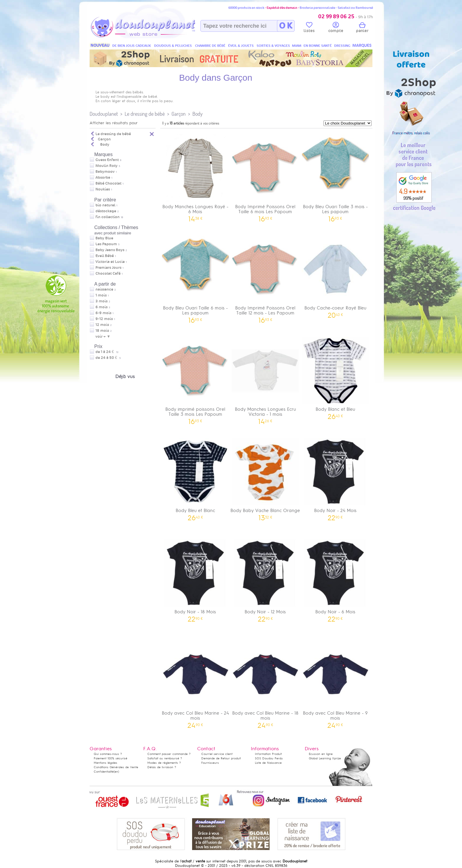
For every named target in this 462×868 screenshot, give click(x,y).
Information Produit (268, 754)
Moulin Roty (107, 166)
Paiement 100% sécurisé (110, 758)
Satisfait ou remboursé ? (165, 758)
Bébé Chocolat (108, 183)
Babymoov (105, 172)
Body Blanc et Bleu (335, 376)
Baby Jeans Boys (110, 250)
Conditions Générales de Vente (116, 767)
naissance (104, 289)
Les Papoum (106, 244)
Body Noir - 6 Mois (335, 579)
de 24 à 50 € (108, 358)
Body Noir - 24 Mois (335, 477)
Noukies (103, 189)
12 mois (102, 325)
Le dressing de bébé (145, 114)
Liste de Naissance (268, 763)
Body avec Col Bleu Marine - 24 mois (195, 683)
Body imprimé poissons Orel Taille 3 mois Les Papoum (195, 379)
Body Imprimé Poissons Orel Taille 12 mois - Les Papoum (265, 277)
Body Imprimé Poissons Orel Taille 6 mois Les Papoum (265, 176)
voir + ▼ (103, 337)
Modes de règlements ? (164, 763)
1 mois (101, 295)
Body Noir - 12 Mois (265, 579)
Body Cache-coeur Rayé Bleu (335, 275)
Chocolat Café (108, 274)
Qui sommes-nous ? (108, 754)
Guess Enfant (107, 160)
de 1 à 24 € (107, 352)
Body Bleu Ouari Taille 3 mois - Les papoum (335, 176)
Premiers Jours (108, 268)
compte (336, 28)
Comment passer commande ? (169, 754)
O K (286, 26)
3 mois (102, 301)
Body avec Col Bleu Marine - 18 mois (265, 683)
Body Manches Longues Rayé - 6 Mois (195, 176)
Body (198, 114)
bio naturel (105, 205)
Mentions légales (105, 763)
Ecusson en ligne (321, 754)
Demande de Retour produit (221, 758)
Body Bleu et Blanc (195, 477)
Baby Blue (104, 238)
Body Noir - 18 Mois (195, 579)
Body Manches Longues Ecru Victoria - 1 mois (265, 379)
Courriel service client (217, 754)
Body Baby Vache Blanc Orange (265, 477)
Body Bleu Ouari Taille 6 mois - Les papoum (195, 277)
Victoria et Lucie (110, 262)
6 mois (102, 307)
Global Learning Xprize (325, 758)
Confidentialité (104, 772)
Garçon (179, 114)
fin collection (108, 217)
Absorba (103, 178)
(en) (116, 772)
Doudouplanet (104, 114)
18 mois (102, 331)
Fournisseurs (210, 763)
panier (362, 28)
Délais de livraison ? (162, 767)
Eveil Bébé (105, 256)
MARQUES (362, 45)
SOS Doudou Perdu (269, 758)
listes (309, 28)
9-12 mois (104, 319)
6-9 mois (103, 313)
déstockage (106, 211)
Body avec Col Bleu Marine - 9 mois (335, 683)
